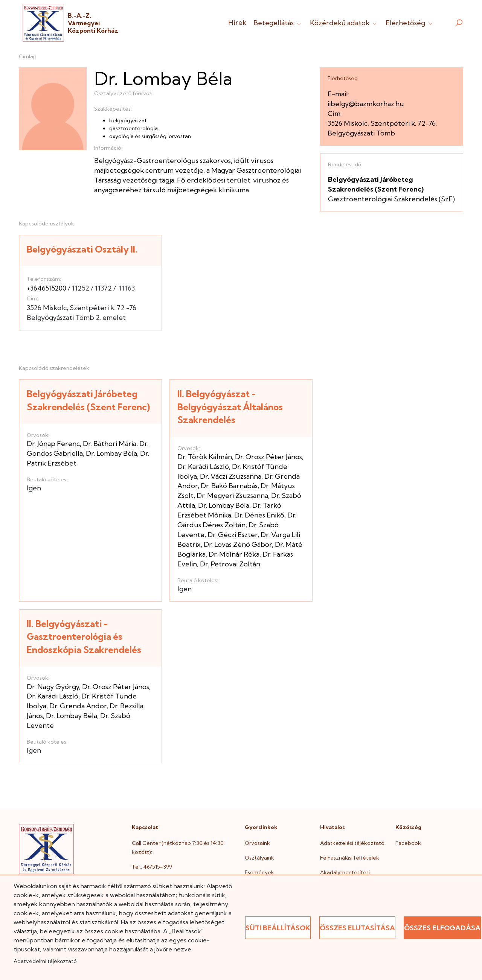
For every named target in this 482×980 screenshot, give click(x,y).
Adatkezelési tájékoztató (352, 843)
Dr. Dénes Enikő (259, 515)
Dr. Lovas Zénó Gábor (238, 544)
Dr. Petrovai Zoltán (230, 564)
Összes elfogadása (442, 928)
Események (259, 872)
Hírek (237, 22)
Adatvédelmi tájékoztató (45, 961)
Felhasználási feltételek (350, 858)
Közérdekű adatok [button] (344, 23)
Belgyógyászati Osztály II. (82, 249)
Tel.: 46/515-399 (152, 867)
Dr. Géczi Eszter (233, 535)
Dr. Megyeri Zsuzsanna (232, 495)
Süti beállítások (278, 928)
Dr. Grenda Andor (78, 706)
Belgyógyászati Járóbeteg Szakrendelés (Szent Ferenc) (88, 400)
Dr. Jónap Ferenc (53, 444)
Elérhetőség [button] (410, 23)
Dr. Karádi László (203, 466)
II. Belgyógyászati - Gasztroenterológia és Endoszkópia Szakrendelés (84, 637)
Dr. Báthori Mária (110, 444)
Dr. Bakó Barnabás (229, 486)
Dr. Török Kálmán (205, 457)
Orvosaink (257, 843)
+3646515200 (47, 288)
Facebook (408, 843)
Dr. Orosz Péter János (268, 457)
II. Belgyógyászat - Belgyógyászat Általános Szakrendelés (230, 407)
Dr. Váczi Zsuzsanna (231, 476)
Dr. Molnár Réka (234, 554)
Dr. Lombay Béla (111, 453)
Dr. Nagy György (53, 687)
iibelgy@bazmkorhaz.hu (366, 104)
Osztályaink (259, 858)
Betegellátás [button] (278, 23)
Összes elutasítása (357, 928)
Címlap (28, 56)
